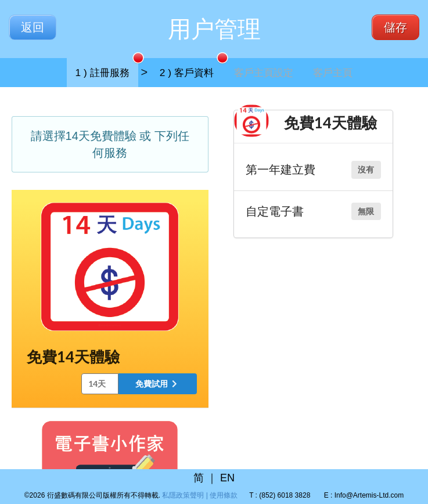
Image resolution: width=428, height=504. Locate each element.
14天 (97, 384)
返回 (33, 27)
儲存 (395, 27)
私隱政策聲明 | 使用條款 (200, 495)
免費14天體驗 (73, 357)
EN (227, 478)
